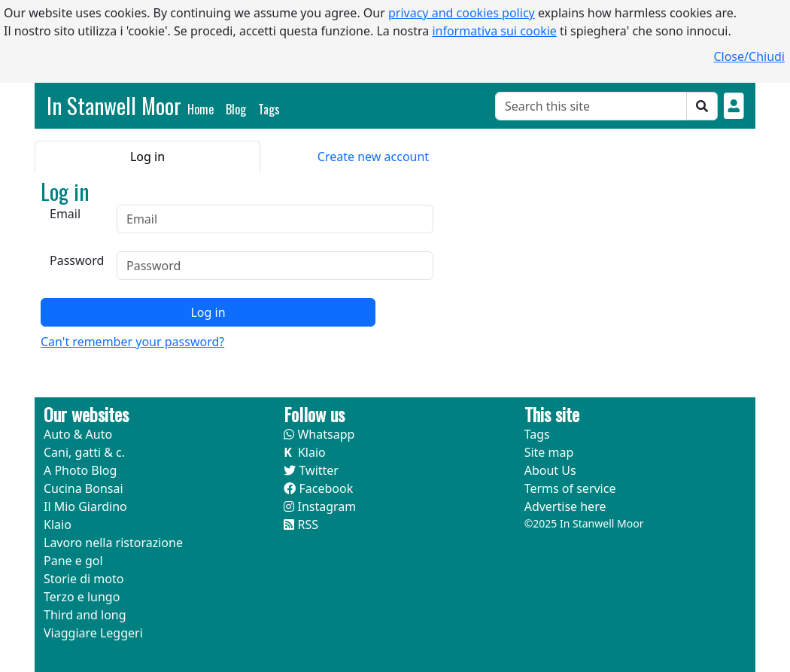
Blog (236, 109)
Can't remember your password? (132, 342)
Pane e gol (73, 561)
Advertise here (565, 506)
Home (204, 109)
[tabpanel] (242, 265)
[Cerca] (591, 106)
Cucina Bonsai (84, 488)
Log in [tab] (147, 157)
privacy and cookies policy (462, 13)
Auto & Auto (78, 434)
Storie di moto (84, 579)
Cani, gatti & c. (84, 452)
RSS (301, 525)
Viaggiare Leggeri (93, 633)
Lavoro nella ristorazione (113, 543)
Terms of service (570, 488)
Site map (549, 452)
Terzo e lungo (82, 597)
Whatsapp (319, 434)
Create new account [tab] (373, 157)
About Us (550, 470)
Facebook (318, 488)
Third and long (85, 615)
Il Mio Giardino (85, 506)
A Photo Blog (80, 470)
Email (65, 214)
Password (77, 260)
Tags (269, 109)
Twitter (311, 470)
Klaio (58, 525)
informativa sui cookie (494, 31)
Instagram (320, 506)
